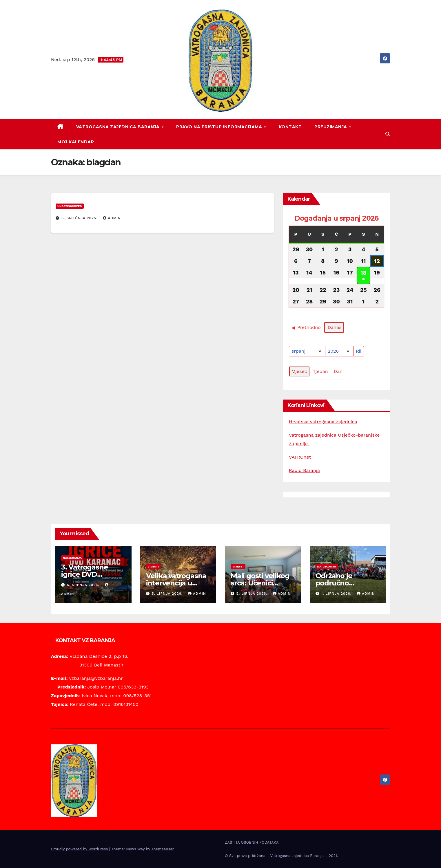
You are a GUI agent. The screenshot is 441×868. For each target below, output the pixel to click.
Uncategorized (70, 206)
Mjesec (299, 371)
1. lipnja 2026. (337, 594)
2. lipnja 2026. (253, 594)
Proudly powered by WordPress (80, 849)
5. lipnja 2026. (168, 594)
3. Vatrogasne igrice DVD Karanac (84, 574)
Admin (112, 218)
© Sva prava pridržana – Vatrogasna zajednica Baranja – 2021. (281, 856)
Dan (338, 371)
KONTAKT (290, 127)
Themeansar (162, 849)
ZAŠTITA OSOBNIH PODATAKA (252, 842)
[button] (388, 134)
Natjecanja (72, 558)
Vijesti (153, 566)
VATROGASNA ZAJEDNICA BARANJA (119, 127)
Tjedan (320, 371)
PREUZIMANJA (331, 127)
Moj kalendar (76, 142)
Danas (335, 328)
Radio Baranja (304, 470)
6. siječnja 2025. (80, 218)
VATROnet (300, 457)
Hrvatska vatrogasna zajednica (323, 422)
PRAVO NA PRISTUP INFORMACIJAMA (220, 127)
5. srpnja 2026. (84, 585)
